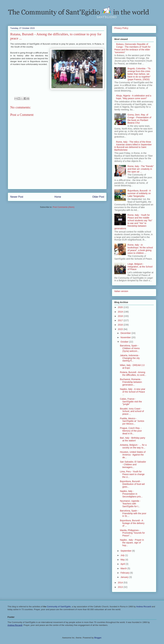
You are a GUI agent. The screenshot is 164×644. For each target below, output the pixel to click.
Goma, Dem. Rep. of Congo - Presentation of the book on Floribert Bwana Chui (139, 119)
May (123, 560)
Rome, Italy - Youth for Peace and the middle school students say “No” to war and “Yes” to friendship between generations (133, 222)
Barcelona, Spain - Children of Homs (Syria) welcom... (130, 348)
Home (58, 197)
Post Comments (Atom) (64, 207)
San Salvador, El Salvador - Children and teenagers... (133, 464)
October (125, 342)
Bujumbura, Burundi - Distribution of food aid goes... (132, 484)
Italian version (121, 291)
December (126, 333)
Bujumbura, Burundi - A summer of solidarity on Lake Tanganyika (139, 193)
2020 (121, 307)
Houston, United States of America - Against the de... (133, 455)
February (125, 573)
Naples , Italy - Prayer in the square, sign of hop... (132, 543)
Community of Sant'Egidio (59, 607)
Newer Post (17, 197)
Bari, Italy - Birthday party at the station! (133, 439)
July (123, 555)
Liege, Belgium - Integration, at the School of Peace (140, 267)
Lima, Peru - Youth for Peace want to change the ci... (132, 474)
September (126, 551)
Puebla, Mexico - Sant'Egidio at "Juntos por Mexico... (132, 421)
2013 (121, 587)
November (126, 337)
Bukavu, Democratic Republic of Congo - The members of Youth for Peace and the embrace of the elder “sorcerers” (132, 48)
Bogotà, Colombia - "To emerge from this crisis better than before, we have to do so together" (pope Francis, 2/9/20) (139, 74)
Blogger (98, 638)
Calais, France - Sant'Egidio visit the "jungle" (131, 402)
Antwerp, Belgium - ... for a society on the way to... (133, 446)
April (123, 564)
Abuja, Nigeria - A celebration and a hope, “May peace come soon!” (134, 97)
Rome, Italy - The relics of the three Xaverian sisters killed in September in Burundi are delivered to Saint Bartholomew (133, 146)
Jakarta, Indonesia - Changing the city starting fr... (130, 358)
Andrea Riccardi (144, 607)
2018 (121, 316)
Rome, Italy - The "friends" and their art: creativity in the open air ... (141, 169)
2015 (121, 329)
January (125, 577)
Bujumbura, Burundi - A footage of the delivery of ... (132, 523)
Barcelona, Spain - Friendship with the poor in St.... (133, 513)
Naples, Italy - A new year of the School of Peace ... (133, 392)
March (124, 568)
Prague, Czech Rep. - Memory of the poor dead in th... (131, 431)
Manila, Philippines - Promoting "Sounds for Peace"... (132, 533)
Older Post (98, 197)
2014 (121, 583)
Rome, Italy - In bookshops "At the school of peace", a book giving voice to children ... (140, 249)
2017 (121, 320)
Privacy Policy (121, 28)
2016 (121, 325)
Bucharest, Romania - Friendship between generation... (131, 382)
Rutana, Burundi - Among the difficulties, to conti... (133, 374)
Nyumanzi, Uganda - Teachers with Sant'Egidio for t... (130, 504)
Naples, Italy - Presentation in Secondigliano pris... (131, 494)
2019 (121, 312)
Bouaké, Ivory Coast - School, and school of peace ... (132, 411)
